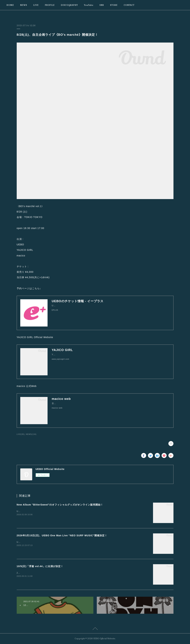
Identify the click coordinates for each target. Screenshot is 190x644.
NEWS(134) (31, 434)
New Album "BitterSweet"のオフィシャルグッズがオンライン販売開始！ (60, 505)
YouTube (89, 5)
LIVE (36, 5)
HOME (10, 5)
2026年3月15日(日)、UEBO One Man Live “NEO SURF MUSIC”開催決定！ (62, 535)
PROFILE (50, 5)
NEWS (24, 5)
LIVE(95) (21, 434)
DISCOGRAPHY (69, 5)
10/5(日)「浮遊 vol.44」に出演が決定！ (40, 566)
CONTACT (129, 5)
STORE (114, 5)
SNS (102, 5)
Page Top (95, 629)
